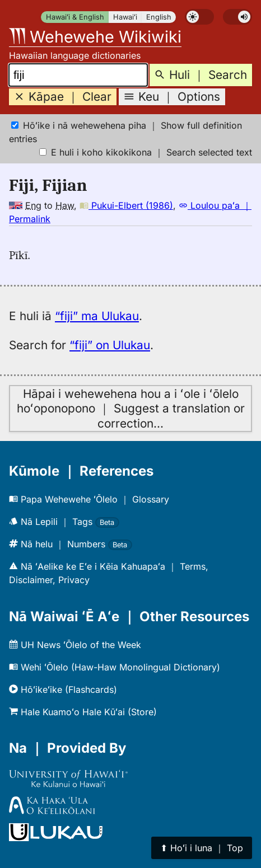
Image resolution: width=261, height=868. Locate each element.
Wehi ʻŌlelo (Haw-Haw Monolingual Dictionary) (115, 667)
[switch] (199, 17)
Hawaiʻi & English (75, 17)
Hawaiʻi (125, 17)
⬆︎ (202, 848)
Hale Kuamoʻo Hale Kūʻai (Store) (83, 712)
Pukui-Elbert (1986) (126, 205)
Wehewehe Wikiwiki (95, 37)
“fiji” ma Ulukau (97, 316)
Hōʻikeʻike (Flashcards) (63, 689)
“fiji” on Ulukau (110, 345)
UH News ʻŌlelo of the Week (75, 645)
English (159, 17)
